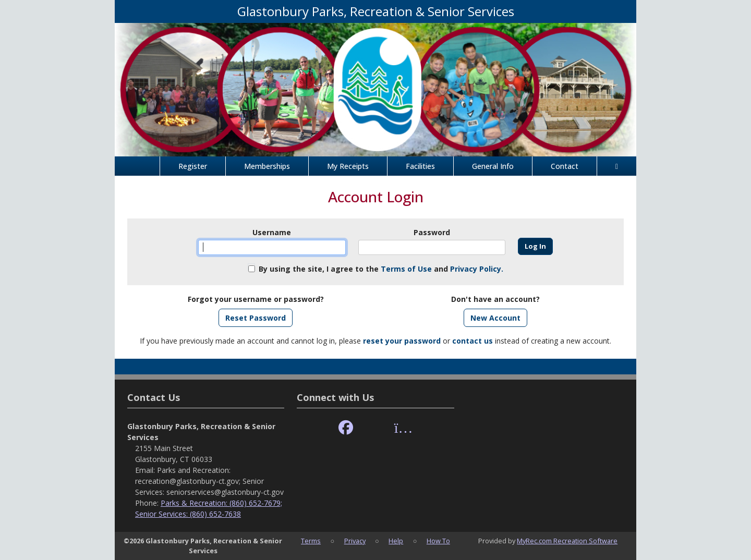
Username (272, 232)
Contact (565, 166)
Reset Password (256, 318)
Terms (311, 541)
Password (432, 232)
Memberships (267, 166)
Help (396, 541)
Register (193, 166)
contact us (473, 341)
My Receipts (348, 166)
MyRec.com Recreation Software (567, 541)
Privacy (355, 541)
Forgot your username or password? (256, 299)
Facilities (420, 166)
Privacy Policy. (477, 269)
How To (438, 541)
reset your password (402, 341)
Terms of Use (406, 269)
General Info (493, 166)
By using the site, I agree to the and (381, 269)
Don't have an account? (495, 299)
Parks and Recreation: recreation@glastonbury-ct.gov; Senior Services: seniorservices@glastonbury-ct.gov (209, 481)
